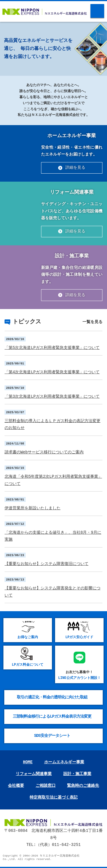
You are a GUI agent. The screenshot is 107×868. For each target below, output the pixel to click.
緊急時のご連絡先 (83, 786)
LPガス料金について (28, 665)
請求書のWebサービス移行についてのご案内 (44, 452)
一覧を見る (92, 322)
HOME (28, 762)
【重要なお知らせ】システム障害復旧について (47, 564)
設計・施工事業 (77, 774)
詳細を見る (75, 168)
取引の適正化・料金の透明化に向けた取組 (52, 697)
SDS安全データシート (52, 736)
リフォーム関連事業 (34, 774)
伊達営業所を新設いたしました (33, 508)
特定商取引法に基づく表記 (54, 798)
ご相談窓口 (46, 786)
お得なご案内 (28, 637)
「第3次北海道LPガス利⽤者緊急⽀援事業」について (52, 396)
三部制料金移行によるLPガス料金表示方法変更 (52, 716)
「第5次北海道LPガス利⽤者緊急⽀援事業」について (52, 348)
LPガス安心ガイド (79, 637)
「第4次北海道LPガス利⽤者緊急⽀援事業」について (52, 372)
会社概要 (16, 786)
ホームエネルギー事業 (64, 762)
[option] (53, 22)
